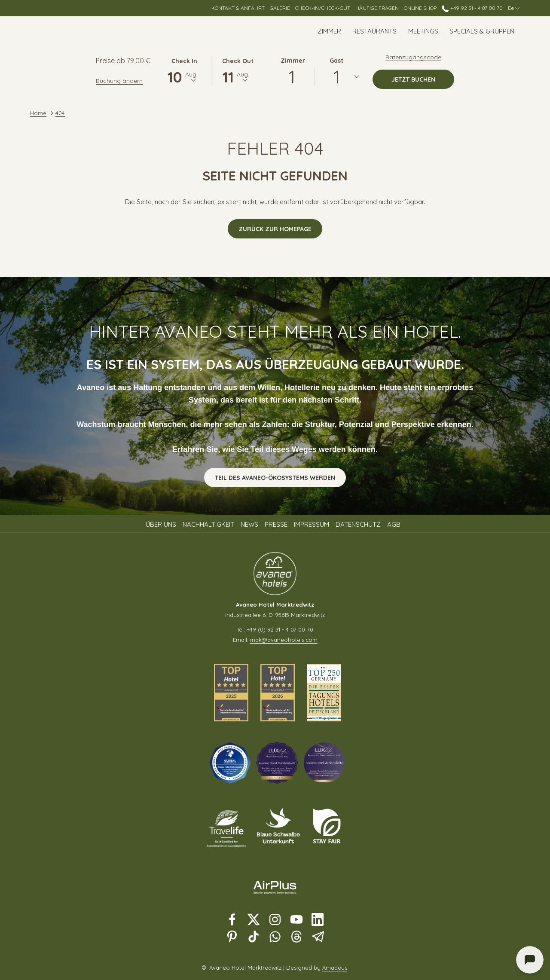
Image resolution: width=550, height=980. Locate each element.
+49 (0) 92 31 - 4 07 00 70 (280, 629)
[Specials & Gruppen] (482, 31)
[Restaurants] (374, 31)
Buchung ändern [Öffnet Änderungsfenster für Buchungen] (119, 81)
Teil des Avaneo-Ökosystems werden (275, 478)
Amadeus (335, 968)
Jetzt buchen (423, 79)
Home (38, 113)
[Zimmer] (329, 31)
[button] (184, 70)
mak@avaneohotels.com (284, 640)
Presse (276, 524)
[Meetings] (423, 31)
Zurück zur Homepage (275, 229)
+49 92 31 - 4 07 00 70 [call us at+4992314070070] (472, 8)
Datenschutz (358, 524)
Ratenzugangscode (413, 57)
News (249, 524)
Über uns (161, 524)
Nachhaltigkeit (208, 524)
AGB (394, 524)
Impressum (312, 524)
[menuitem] (162, 525)
